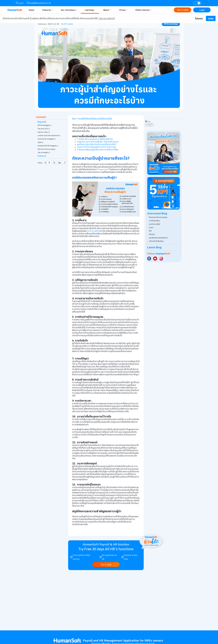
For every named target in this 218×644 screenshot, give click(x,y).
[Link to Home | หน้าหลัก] (31, 10)
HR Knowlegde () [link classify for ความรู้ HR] (44, 125)
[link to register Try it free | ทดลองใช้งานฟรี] (106, 565)
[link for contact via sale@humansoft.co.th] (39, 3)
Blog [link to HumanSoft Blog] (74, 118)
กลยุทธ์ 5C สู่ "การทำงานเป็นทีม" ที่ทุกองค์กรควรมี (98, 142)
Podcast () (42, 156)
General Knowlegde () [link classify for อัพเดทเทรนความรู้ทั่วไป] (47, 139)
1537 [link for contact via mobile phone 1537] (20, 3)
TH (196, 3)
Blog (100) (42, 122)
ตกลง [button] (211, 19)
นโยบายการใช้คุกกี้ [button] (107, 18)
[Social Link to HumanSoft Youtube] (155, 259)
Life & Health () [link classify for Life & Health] (44, 153)
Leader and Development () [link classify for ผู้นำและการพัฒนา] (49, 135)
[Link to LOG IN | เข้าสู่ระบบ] (202, 10)
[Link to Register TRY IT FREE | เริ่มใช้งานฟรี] (183, 10)
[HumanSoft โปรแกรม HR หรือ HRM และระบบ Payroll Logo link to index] (15, 10)
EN (199, 3)
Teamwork (103, 169)
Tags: (149, 121)
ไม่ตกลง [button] (199, 19)
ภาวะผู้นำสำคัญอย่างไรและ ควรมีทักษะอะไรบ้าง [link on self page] (95, 118)
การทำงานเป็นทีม (94, 231)
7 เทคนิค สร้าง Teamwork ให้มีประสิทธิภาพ (95, 139)
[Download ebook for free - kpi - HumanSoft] (163, 193)
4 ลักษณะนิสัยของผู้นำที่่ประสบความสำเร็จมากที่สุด (98, 150)
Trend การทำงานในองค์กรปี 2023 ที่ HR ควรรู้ (96, 147)
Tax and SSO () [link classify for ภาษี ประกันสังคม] (44, 129)
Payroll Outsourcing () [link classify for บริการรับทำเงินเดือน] (46, 149)
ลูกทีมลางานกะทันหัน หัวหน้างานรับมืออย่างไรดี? (97, 144)
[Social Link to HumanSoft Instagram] (161, 259)
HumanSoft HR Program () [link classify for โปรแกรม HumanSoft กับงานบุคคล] (48, 146)
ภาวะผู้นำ (149, 125)
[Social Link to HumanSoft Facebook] (150, 259)
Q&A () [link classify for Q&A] (40, 142)
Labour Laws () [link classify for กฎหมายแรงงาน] (44, 132)
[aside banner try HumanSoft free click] (163, 154)
